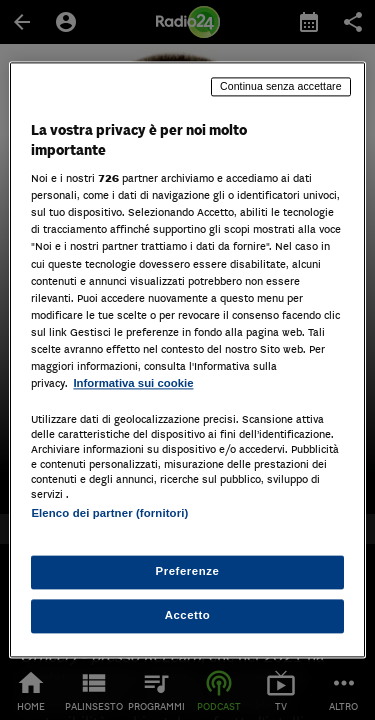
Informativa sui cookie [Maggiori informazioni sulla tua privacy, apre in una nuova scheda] (133, 383)
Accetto (188, 616)
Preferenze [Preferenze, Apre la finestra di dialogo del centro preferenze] (188, 572)
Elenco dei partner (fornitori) (109, 513)
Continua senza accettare (281, 86)
